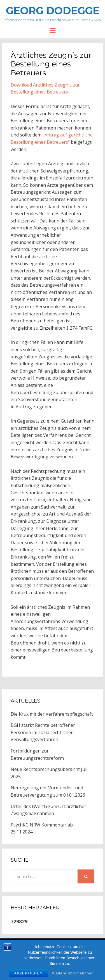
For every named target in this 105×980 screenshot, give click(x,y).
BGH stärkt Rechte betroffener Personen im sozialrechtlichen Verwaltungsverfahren (43, 732)
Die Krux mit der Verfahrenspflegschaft (52, 714)
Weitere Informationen (73, 976)
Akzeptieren (28, 976)
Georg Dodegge (53, 11)
